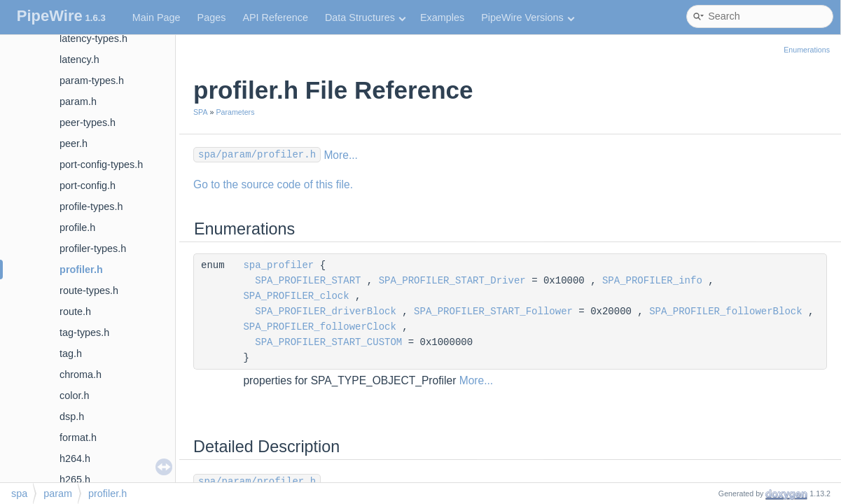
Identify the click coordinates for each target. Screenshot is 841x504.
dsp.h (72, 416)
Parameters (235, 112)
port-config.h (88, 185)
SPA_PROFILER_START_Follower (493, 311)
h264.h (75, 458)
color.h (74, 395)
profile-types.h (91, 206)
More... (341, 155)
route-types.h (89, 290)
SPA (201, 112)
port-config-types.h (101, 164)
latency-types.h (93, 38)
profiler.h (81, 269)
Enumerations (807, 50)
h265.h (75, 479)
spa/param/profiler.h (257, 155)
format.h (78, 437)
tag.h (71, 353)
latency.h (79, 59)
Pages (212, 17)
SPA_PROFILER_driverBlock (326, 311)
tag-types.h (84, 332)
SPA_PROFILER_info (652, 281)
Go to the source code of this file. (273, 184)
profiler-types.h (93, 248)
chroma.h (81, 374)
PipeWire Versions (528, 17)
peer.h (74, 143)
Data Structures (365, 17)
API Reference (275, 17)
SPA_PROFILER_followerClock (319, 327)
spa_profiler (278, 265)
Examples (442, 17)
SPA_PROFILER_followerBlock (725, 311)
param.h (78, 101)
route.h (75, 311)
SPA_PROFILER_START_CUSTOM (328, 342)
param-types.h (92, 80)
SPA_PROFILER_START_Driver (452, 281)
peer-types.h (88, 122)
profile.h (77, 227)
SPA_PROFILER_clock (296, 296)
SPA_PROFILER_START (308, 281)
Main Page (157, 17)
